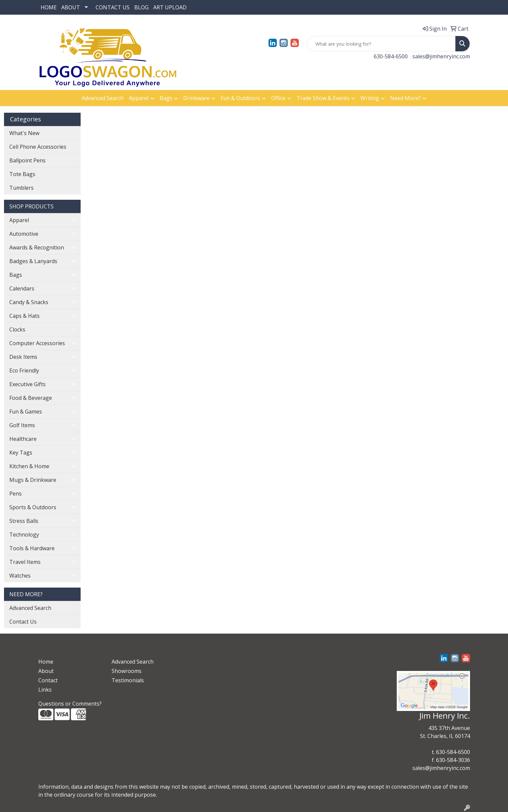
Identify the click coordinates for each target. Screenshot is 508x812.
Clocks (17, 329)
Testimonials (128, 680)
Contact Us (23, 622)
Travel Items (25, 562)
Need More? (405, 98)
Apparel (139, 98)
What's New (24, 133)
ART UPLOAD (170, 7)
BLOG (141, 7)
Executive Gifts (27, 384)
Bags (166, 98)
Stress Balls (24, 521)
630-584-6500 (391, 56)
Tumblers (21, 188)
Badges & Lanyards (33, 261)
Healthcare (23, 439)
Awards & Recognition (37, 247)
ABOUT (71, 7)
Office (278, 98)
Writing (370, 98)
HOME (49, 7)
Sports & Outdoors (33, 507)
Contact (48, 680)
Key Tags (21, 453)
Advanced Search (103, 98)
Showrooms (127, 671)
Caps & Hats (24, 316)
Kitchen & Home (29, 466)
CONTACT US (113, 7)
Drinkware (196, 98)
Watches (20, 576)
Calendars (22, 288)
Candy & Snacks (29, 302)
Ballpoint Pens (27, 160)
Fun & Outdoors (240, 98)
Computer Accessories (37, 343)
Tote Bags (22, 174)
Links (45, 690)
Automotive (24, 234)
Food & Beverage (31, 398)
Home (46, 662)
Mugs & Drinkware (33, 480)
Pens (15, 494)
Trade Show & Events (323, 98)
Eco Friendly (24, 370)
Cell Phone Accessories (38, 147)
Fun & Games (26, 412)
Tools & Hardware (32, 548)
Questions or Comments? (70, 704)
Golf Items (22, 425)
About (46, 671)
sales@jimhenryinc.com (441, 56)
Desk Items (23, 357)
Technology (24, 535)
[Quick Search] (381, 44)
